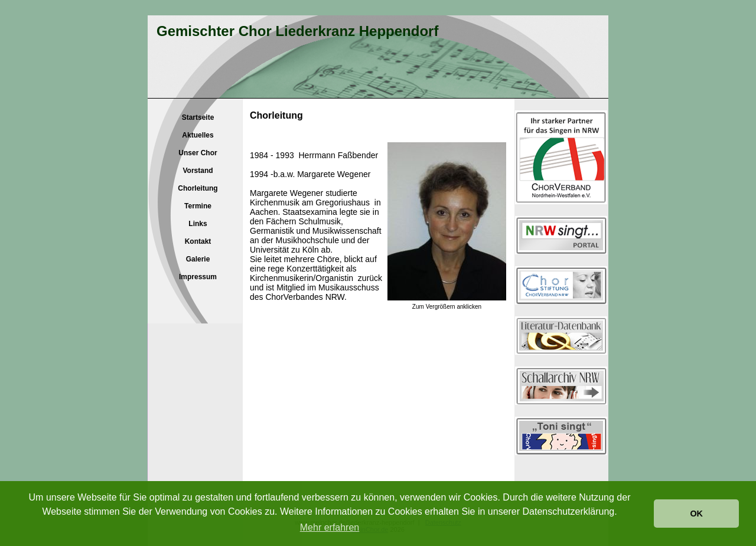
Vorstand (198, 171)
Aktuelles (198, 135)
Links (198, 224)
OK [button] (696, 514)
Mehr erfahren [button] (330, 527)
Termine (198, 206)
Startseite (198, 117)
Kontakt (198, 241)
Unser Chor (198, 153)
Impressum (198, 277)
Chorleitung (198, 188)
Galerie (198, 259)
